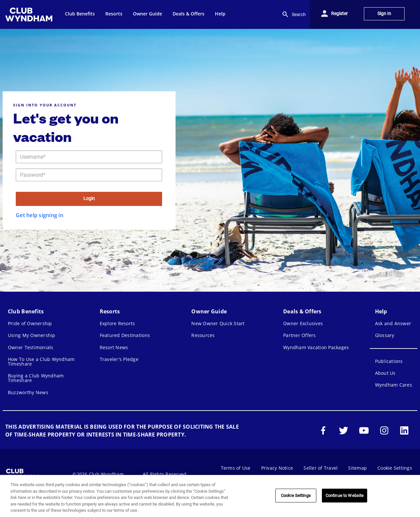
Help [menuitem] (220, 14)
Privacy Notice (277, 468)
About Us (385, 373)
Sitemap (357, 468)
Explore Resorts (117, 323)
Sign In (384, 14)
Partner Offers (300, 335)
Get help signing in (40, 215)
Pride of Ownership (30, 323)
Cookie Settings (395, 468)
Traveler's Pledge (119, 359)
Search (294, 14)
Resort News (114, 347)
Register (339, 14)
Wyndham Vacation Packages (316, 347)
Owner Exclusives (303, 323)
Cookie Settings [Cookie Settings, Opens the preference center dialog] (296, 495)
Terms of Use (236, 468)
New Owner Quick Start (218, 323)
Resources (203, 335)
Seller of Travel (321, 468)
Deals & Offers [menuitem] (189, 14)
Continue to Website (345, 495)
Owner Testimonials (31, 347)
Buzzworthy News (28, 392)
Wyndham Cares (394, 385)
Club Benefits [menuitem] (80, 14)
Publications (389, 361)
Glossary (385, 335)
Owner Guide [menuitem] (147, 14)
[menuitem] (30, 14)
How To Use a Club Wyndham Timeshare (41, 361)
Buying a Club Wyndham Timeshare (36, 378)
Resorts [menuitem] (114, 14)
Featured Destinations (125, 335)
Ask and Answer (393, 323)
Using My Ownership (32, 335)
